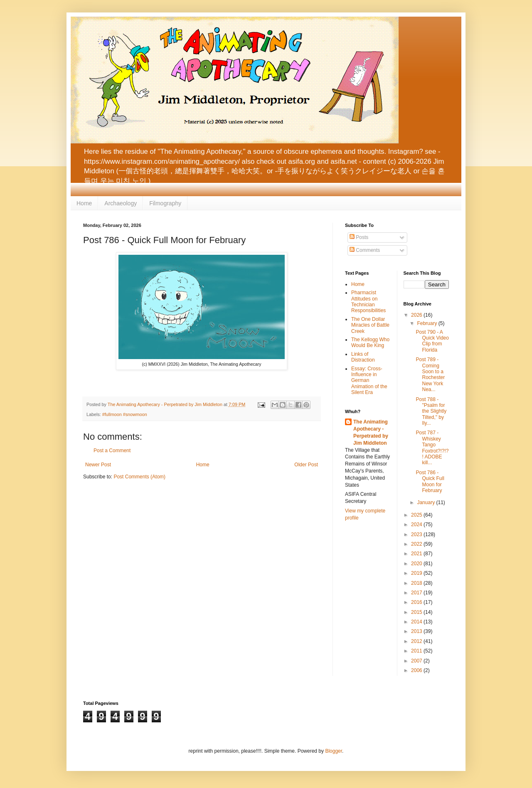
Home (84, 203)
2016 (417, 602)
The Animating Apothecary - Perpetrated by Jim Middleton (371, 432)
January (426, 502)
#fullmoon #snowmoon (125, 414)
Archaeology (121, 203)
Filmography (165, 203)
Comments (365, 250)
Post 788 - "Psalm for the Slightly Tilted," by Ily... (431, 411)
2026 (417, 315)
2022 (417, 544)
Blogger (334, 751)
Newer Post (98, 465)
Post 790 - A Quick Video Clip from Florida (432, 341)
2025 (417, 515)
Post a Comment (112, 451)
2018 (417, 583)
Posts (359, 237)
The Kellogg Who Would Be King (370, 342)
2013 (417, 631)
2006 (417, 670)
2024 (417, 525)
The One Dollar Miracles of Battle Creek (370, 325)
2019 (417, 573)
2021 (417, 554)
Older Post (306, 465)
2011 (417, 651)
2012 (417, 641)
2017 (417, 593)
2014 (417, 622)
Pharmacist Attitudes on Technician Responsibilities (368, 302)
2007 (417, 661)
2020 (417, 564)
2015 (417, 612)
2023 (417, 534)
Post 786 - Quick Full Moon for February (430, 481)
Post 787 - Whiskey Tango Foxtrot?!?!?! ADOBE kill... (432, 448)
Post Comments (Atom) (139, 477)
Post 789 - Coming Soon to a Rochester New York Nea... (430, 374)
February (427, 323)
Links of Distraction (363, 357)
